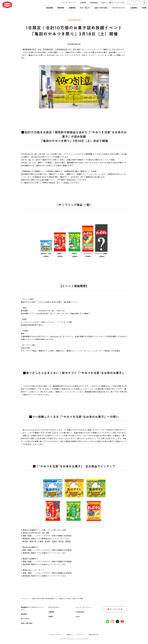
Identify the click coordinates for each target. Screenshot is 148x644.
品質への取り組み (81, 9)
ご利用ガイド (69, 635)
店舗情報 (50, 9)
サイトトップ (25, 599)
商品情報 (26, 9)
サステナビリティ (100, 9)
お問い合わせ (94, 635)
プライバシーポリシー (55, 635)
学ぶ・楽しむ (64, 9)
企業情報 (116, 9)
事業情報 (38, 9)
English (78, 617)
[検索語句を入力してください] (135, 4)
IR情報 (127, 9)
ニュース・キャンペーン (67, 4)
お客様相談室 (92, 4)
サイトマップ (81, 635)
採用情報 (81, 4)
